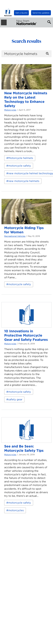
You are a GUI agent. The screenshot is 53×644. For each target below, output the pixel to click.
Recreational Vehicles (15, 236)
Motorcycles (10, 110)
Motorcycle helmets (21, 158)
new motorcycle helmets (24, 181)
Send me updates (41, 13)
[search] (26, 54)
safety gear (15, 399)
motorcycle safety (20, 166)
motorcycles (16, 510)
